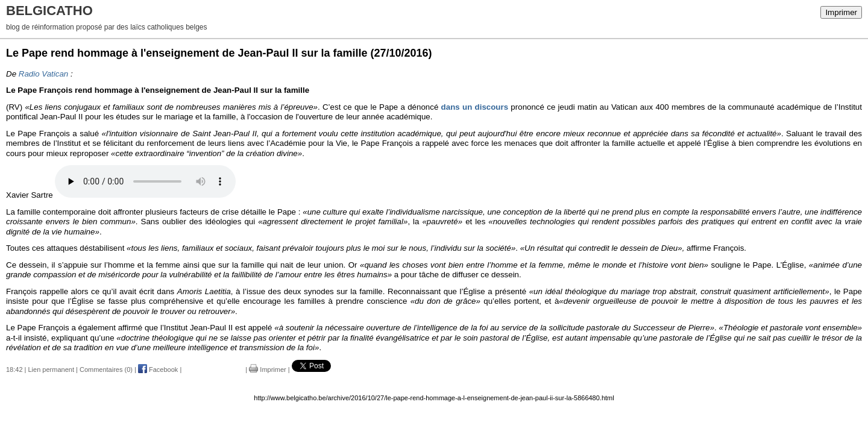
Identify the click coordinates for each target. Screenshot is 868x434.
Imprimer (841, 12)
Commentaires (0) (106, 370)
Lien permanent (51, 370)
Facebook (158, 370)
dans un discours (475, 107)
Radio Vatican (44, 74)
